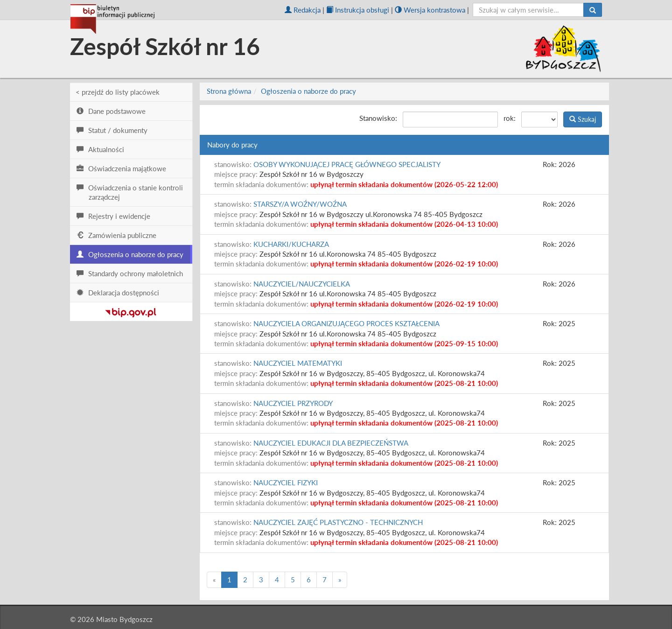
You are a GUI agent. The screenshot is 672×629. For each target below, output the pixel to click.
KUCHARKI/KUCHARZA (291, 244)
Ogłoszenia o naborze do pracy (308, 91)
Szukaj (583, 119)
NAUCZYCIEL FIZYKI (286, 482)
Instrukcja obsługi (358, 10)
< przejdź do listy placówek (118, 92)
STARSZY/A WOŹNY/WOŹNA (300, 204)
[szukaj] (528, 10)
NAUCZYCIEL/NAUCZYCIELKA (302, 284)
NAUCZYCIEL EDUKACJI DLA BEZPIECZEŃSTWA (331, 443)
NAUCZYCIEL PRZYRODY (293, 403)
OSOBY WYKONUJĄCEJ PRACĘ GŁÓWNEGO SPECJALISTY (347, 164)
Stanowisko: (378, 118)
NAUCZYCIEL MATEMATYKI (298, 363)
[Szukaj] (593, 10)
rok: (510, 118)
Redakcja (303, 10)
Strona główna (229, 91)
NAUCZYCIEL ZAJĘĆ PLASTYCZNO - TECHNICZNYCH (338, 522)
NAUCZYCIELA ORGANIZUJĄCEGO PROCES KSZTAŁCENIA (346, 323)
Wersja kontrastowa (430, 10)
